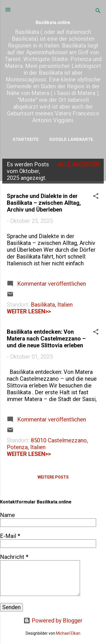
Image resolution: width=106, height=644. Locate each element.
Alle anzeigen (78, 164)
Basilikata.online (53, 22)
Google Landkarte (71, 139)
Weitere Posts (53, 477)
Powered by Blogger (53, 621)
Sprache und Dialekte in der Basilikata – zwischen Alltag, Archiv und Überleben (44, 203)
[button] (96, 197)
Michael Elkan (68, 633)
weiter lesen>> (29, 311)
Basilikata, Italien (52, 305)
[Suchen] (98, 11)
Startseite (26, 139)
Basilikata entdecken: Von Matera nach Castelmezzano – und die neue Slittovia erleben (46, 339)
